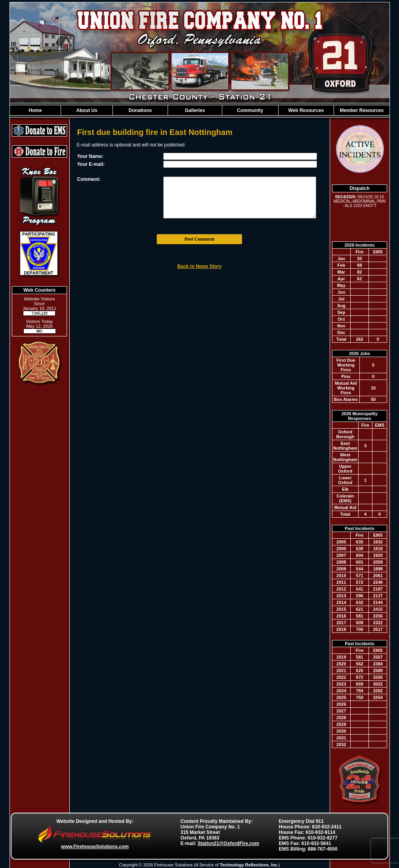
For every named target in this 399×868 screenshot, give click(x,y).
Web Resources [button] (306, 110)
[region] (200, 110)
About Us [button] (87, 110)
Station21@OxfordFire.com (228, 843)
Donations (140, 110)
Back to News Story (199, 266)
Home (35, 110)
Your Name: (90, 156)
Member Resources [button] (362, 110)
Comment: (89, 179)
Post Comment (200, 239)
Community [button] (250, 110)
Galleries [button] (195, 110)
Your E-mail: (91, 164)
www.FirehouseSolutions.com (95, 847)
